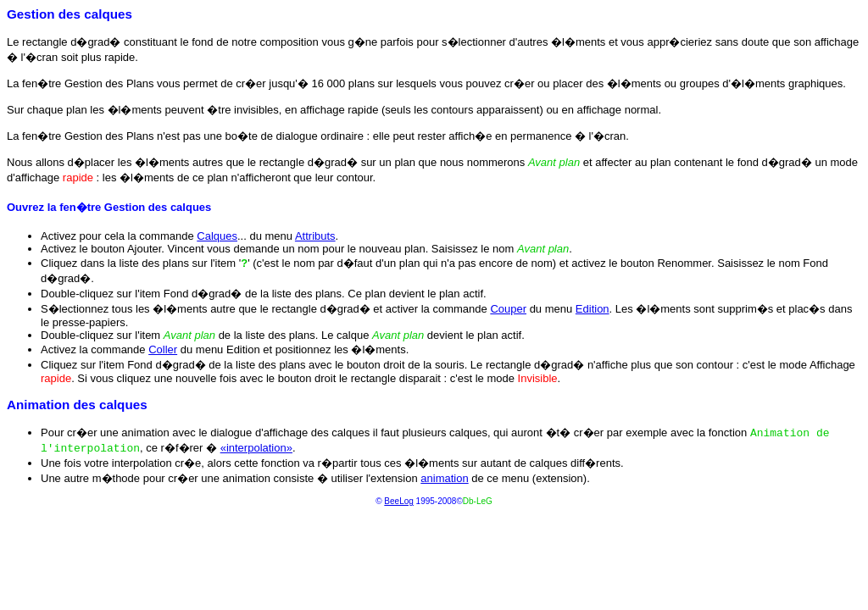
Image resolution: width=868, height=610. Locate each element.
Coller (163, 349)
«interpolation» (256, 448)
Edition (593, 309)
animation (444, 478)
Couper (508, 309)
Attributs (315, 236)
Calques (217, 236)
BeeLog (398, 501)
